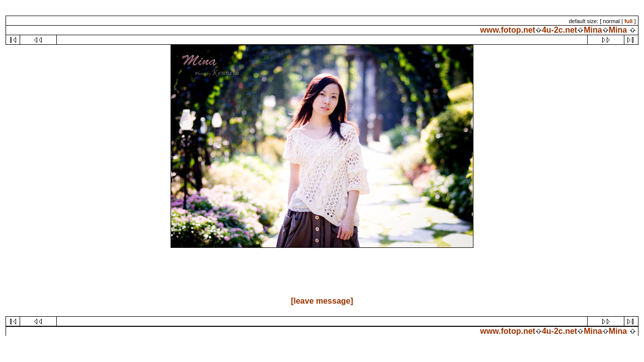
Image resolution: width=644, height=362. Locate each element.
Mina (593, 30)
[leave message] (322, 301)
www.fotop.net (508, 30)
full (629, 21)
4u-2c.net (559, 30)
